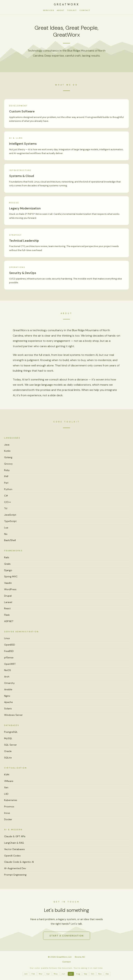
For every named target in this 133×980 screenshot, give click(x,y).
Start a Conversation (67, 936)
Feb (33, 974)
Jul (71, 974)
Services (48, 10)
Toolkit (72, 10)
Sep (86, 974)
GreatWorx (67, 5)
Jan (26, 974)
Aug (78, 974)
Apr (48, 974)
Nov (100, 974)
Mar (41, 974)
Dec (107, 974)
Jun (64, 974)
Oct (93, 974)
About (61, 10)
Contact (85, 10)
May (56, 974)
